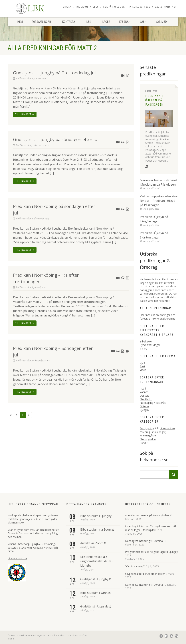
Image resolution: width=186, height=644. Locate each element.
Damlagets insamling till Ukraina (144, 541)
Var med (162, 22)
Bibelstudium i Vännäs (95, 593)
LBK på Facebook (114, 7)
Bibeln (67, 7)
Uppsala (145, 396)
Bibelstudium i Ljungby (96, 516)
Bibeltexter (146, 341)
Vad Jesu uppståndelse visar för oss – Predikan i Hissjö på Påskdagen (159, 201)
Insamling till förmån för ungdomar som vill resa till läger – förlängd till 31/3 (150, 528)
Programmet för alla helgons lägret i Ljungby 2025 (151, 554)
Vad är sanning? (166, 7)
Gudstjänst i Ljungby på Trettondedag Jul (54, 73)
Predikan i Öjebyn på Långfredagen (154, 219)
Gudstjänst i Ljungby (94, 579)
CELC (96, 7)
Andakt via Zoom (92, 543)
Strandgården (148, 439)
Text (142, 366)
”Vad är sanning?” (135, 566)
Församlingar (42, 22)
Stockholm (146, 399)
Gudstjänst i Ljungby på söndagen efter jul (56, 139)
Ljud (142, 363)
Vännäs (144, 392)
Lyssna (125, 22)
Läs (143, 22)
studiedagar (158, 432)
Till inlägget (25, 114)
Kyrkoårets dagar (150, 345)
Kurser (144, 443)
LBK (90, 22)
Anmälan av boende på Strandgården (147, 515)
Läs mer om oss (17, 558)
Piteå (143, 389)
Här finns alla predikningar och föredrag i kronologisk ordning (158, 317)
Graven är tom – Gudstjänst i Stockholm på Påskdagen (159, 182)
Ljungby (144, 410)
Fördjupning (147, 428)
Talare (144, 349)
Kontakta (70, 22)
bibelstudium (167, 428)
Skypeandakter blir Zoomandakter (145, 574)
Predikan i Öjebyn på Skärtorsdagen (154, 235)
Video (143, 370)
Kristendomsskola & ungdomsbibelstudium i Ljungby (96, 561)
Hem (20, 22)
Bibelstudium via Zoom (96, 529)
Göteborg (145, 406)
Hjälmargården (149, 435)
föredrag (145, 432)
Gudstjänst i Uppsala (94, 606)
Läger (106, 22)
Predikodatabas (140, 7)
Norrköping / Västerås (153, 403)
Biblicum (82, 7)
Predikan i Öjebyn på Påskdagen (154, 100)
